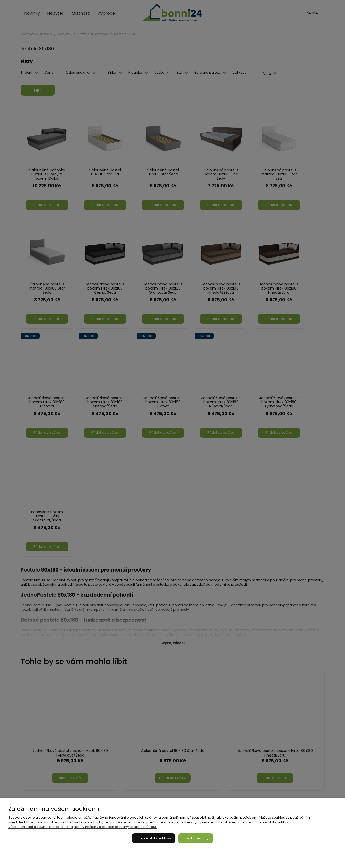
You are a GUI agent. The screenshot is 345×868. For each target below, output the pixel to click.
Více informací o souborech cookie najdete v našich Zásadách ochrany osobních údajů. (82, 827)
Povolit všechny (196, 838)
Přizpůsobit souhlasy (154, 838)
